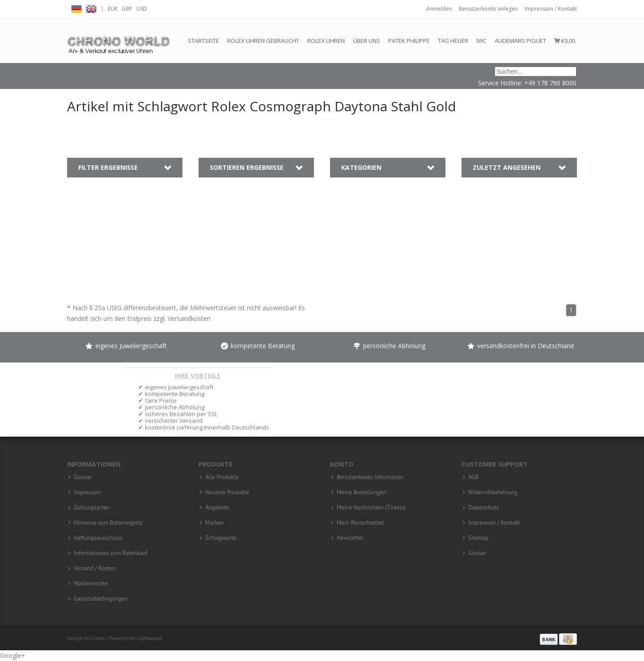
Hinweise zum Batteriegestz (108, 523)
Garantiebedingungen (101, 599)
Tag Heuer (453, 41)
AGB (473, 477)
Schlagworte (221, 538)
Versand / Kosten (95, 568)
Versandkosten (189, 318)
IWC (481, 41)
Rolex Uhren (326, 41)
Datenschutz (484, 508)
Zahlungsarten (92, 508)
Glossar (83, 477)
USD (142, 9)
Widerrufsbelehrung (493, 493)
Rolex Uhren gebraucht (263, 41)
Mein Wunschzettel (360, 523)
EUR (113, 9)
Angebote (217, 508)
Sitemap (478, 538)
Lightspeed (150, 638)
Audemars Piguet (520, 41)
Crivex (98, 638)
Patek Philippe (409, 41)
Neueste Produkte (227, 493)
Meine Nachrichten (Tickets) (371, 508)
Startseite (203, 41)
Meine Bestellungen (362, 493)
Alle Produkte (222, 477)
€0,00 (565, 41)
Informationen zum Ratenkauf (111, 553)
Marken (214, 523)
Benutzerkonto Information (370, 477)
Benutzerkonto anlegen (488, 9)
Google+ (13, 655)
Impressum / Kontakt (551, 9)
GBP (127, 9)
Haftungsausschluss (98, 538)
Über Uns (366, 41)
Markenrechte (91, 584)
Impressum (87, 493)
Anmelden (439, 9)
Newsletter (350, 538)
